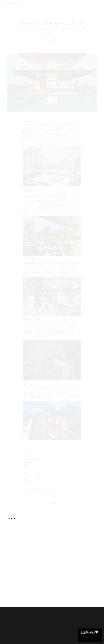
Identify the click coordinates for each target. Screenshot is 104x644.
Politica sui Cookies (90, 638)
